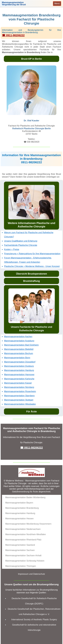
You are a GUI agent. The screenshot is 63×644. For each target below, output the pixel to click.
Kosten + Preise (12, 249)
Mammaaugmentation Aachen (18, 337)
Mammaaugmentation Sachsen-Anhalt (23, 555)
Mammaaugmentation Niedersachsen (23, 529)
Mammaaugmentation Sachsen (20, 550)
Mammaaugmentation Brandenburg (22, 508)
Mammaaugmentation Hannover (19, 375)
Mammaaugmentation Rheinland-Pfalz (23, 540)
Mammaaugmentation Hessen (19, 519)
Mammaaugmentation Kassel (18, 383)
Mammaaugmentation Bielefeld (19, 349)
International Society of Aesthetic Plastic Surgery (34, 620)
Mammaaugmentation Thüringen (21, 566)
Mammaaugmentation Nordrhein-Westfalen (26, 534)
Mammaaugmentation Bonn (17, 358)
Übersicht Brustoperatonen (32, 274)
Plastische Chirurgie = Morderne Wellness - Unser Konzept (32, 266)
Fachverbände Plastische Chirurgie (21, 245)
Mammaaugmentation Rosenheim (20, 391)
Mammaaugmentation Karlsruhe (19, 379)
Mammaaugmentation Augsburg (19, 341)
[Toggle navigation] (57, 4)
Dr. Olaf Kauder (31, 121)
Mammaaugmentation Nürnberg (19, 387)
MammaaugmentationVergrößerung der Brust (14, 4)
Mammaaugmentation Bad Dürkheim (21, 345)
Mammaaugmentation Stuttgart (19, 400)
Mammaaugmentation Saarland (20, 545)
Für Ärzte (32, 412)
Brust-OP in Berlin (32, 59)
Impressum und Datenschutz (32, 574)
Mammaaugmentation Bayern (19, 503)
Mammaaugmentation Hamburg (19, 370)
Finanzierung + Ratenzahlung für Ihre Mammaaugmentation (32, 254)
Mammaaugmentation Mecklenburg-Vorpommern (28, 524)
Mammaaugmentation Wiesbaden (20, 404)
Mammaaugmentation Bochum (19, 353)
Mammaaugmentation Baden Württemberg (25, 497)
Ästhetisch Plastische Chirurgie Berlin (32, 128)
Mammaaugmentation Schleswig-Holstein (25, 561)
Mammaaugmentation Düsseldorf (20, 362)
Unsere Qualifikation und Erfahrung (21, 241)
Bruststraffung (32, 281)
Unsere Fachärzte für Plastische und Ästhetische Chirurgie (32, 310)
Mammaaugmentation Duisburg (19, 366)
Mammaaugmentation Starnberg (19, 396)
